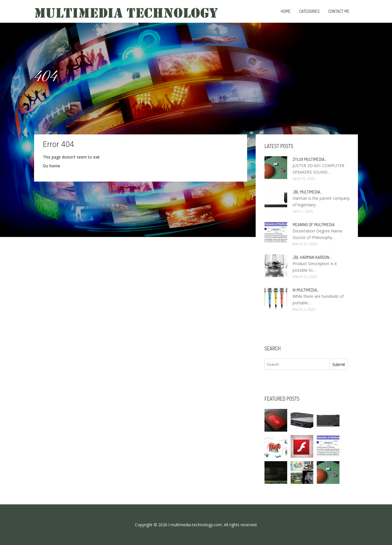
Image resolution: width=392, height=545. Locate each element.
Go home (52, 166)
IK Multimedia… (306, 290)
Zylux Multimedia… (310, 159)
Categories (309, 11)
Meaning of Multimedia (314, 225)
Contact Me (339, 11)
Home (286, 11)
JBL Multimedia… (307, 192)
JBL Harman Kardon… (312, 257)
